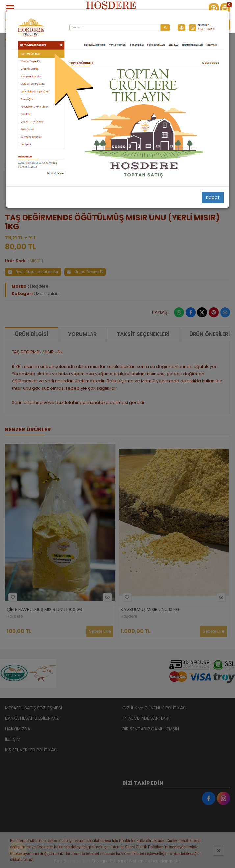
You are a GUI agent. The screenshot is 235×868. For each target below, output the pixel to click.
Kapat (213, 197)
